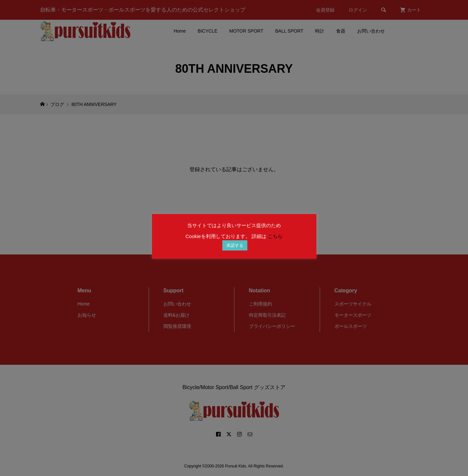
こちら (275, 236)
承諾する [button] (235, 245)
